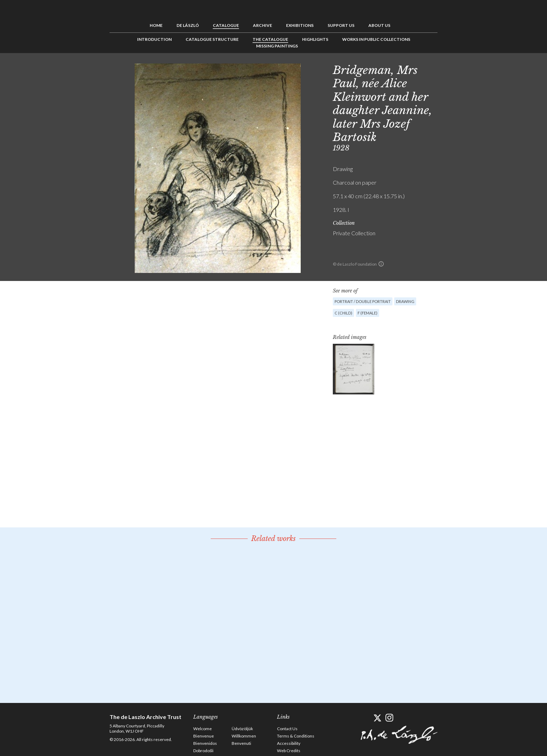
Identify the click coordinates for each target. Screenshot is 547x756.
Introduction (154, 39)
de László (188, 25)
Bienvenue (204, 736)
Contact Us (287, 729)
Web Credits (289, 751)
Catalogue (226, 25)
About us (379, 25)
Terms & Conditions (296, 736)
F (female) (368, 313)
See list (460, 69)
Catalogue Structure (212, 39)
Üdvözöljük (242, 729)
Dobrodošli (203, 751)
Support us (341, 25)
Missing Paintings (277, 46)
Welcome (203, 729)
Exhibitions (300, 25)
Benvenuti (241, 743)
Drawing (405, 301)
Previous (450, 69)
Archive (263, 25)
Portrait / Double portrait (363, 301)
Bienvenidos (205, 743)
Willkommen (244, 736)
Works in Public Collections (376, 39)
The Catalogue (270, 39)
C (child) (343, 313)
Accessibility (289, 743)
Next (471, 69)
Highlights (315, 39)
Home (156, 25)
